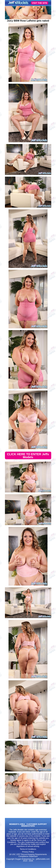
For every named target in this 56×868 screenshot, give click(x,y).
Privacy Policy (28, 852)
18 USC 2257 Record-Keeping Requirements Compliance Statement (28, 855)
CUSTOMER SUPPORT (37, 824)
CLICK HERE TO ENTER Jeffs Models (28, 456)
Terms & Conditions (28, 849)
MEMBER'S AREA (17, 824)
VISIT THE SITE (40, 3)
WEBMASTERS (28, 826)
